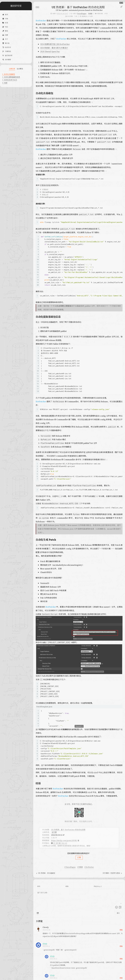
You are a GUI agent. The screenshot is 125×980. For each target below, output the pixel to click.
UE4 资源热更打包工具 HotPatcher (55, 44)
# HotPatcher (89, 867)
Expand (79, 726)
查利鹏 (54, 832)
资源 (5, 35)
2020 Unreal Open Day (50, 51)
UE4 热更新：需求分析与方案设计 (54, 48)
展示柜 (6, 43)
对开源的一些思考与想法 (112, 873)
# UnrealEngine (70, 867)
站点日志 (7, 47)
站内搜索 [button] (7, 60)
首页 (5, 14)
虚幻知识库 (7, 55)
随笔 (5, 31)
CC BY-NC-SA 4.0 (60, 843)
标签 (5, 23)
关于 (5, 39)
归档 (5, 19)
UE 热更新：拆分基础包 (46, 873)
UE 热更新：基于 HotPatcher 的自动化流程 (68, 830)
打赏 (79, 857)
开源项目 (7, 51)
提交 (118, 913)
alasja (45, 944)
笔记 (5, 27)
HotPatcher (41, 21)
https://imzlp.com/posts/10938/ (64, 840)
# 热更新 (80, 867)
